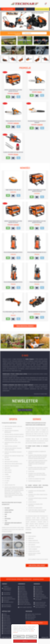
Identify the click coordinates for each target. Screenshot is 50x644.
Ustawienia (31, 637)
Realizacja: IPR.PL (45, 643)
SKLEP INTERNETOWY (8, 9)
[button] (25, 9)
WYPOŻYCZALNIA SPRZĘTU (42, 9)
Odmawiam (19, 637)
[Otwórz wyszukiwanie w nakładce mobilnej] (34, 33)
